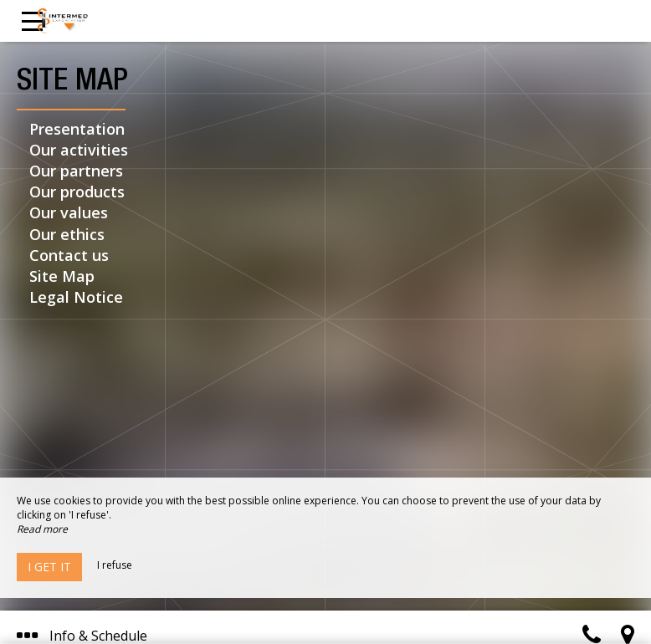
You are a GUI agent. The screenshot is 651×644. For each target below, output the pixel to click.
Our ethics (67, 234)
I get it (49, 567)
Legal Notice (76, 297)
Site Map (62, 276)
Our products (77, 192)
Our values (69, 212)
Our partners (76, 171)
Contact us (69, 255)
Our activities (79, 150)
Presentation (77, 129)
